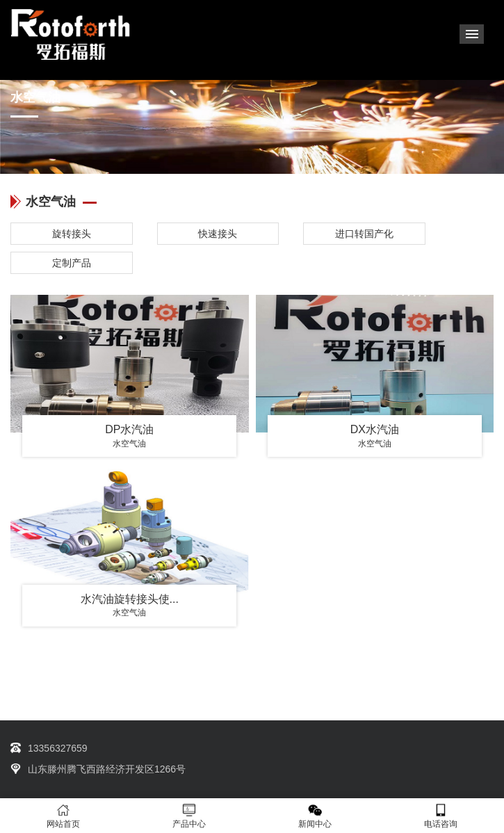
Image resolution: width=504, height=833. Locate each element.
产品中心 (189, 816)
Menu (472, 34)
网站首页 (63, 816)
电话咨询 (441, 816)
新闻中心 (315, 816)
